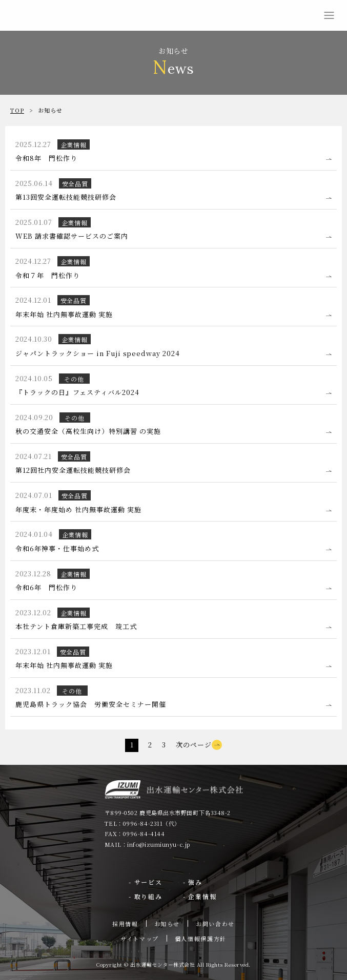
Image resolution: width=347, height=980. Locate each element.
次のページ (199, 745)
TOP (17, 110)
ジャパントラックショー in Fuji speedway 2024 (98, 353)
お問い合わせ (215, 924)
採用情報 (125, 924)
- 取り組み (146, 896)
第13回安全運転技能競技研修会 (66, 197)
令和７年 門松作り (48, 275)
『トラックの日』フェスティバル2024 (77, 392)
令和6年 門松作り (46, 587)
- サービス (146, 882)
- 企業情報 (200, 896)
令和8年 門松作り (46, 158)
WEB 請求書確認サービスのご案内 (72, 236)
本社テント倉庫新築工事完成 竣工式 (76, 626)
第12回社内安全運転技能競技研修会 (73, 470)
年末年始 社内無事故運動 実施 (64, 314)
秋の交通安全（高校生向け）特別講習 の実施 (88, 431)
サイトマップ (140, 939)
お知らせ (167, 924)
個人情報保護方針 (201, 939)
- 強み (193, 882)
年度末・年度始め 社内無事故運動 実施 (78, 509)
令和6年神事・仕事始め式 (57, 548)
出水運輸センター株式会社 (30, 15)
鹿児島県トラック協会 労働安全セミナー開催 (90, 704)
